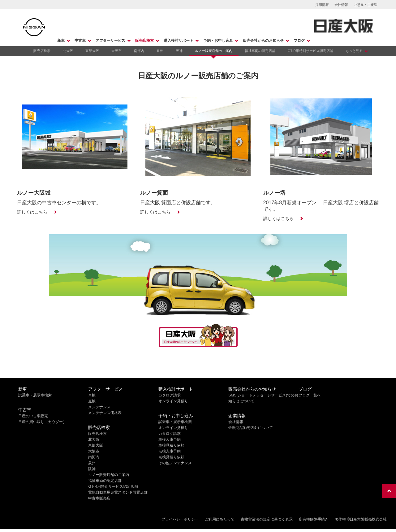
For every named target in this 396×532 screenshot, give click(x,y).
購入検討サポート (179, 41)
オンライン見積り (173, 401)
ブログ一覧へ (310, 395)
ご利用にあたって (220, 519)
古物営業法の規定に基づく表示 (267, 519)
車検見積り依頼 (171, 445)
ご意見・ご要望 (366, 5)
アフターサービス (110, 41)
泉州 (160, 51)
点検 (92, 401)
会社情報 (341, 5)
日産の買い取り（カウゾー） (42, 422)
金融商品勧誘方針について (251, 428)
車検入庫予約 (170, 439)
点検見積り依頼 (171, 457)
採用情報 (322, 5)
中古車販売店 (99, 498)
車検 (92, 395)
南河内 (139, 51)
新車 (61, 41)
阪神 (179, 51)
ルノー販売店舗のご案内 (214, 51)
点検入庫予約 (170, 451)
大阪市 (116, 51)
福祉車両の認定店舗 (260, 51)
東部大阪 (92, 51)
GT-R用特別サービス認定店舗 (310, 51)
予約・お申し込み (218, 41)
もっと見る (354, 51)
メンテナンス (99, 407)
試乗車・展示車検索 (35, 395)
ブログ (299, 41)
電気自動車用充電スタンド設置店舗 (118, 492)
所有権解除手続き (314, 519)
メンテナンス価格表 (105, 413)
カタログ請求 (170, 395)
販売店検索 (144, 41)
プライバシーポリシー (180, 519)
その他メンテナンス (175, 463)
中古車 (80, 41)
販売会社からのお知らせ (263, 41)
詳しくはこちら (32, 212)
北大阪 (68, 51)
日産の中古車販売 (33, 416)
